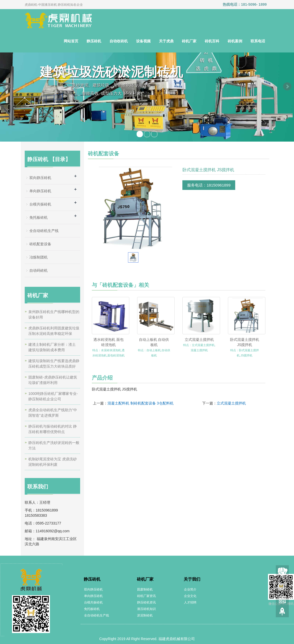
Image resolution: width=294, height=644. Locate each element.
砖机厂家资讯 (146, 596)
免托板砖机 (39, 217)
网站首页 (71, 41)
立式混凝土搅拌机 (199, 340)
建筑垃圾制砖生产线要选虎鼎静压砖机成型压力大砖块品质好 (54, 364)
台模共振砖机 (40, 204)
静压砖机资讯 (146, 602)
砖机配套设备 (40, 244)
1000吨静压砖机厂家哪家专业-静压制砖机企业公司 (53, 396)
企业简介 (190, 589)
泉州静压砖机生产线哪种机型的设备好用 (54, 314)
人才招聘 (190, 602)
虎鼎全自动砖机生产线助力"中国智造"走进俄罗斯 (53, 413)
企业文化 (190, 596)
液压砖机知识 (146, 609)
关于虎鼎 (166, 41)
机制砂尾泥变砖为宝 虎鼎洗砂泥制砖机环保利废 (53, 462)
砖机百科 (212, 41)
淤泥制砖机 (145, 615)
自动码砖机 (39, 270)
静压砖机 (94, 41)
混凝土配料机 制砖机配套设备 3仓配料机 (140, 403)
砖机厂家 (189, 41)
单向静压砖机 (40, 191)
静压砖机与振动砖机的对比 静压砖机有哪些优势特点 (53, 429)
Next (287, 87)
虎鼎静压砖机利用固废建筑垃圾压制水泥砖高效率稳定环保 (54, 331)
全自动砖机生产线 (44, 231)
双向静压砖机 (40, 178)
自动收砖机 (119, 41)
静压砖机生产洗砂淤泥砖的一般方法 (54, 445)
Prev (7, 87)
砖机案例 (235, 41)
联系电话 (258, 41)
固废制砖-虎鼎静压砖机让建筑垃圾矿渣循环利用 (53, 380)
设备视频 (143, 41)
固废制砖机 (145, 589)
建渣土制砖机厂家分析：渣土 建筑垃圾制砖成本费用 (52, 347)
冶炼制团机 (39, 257)
